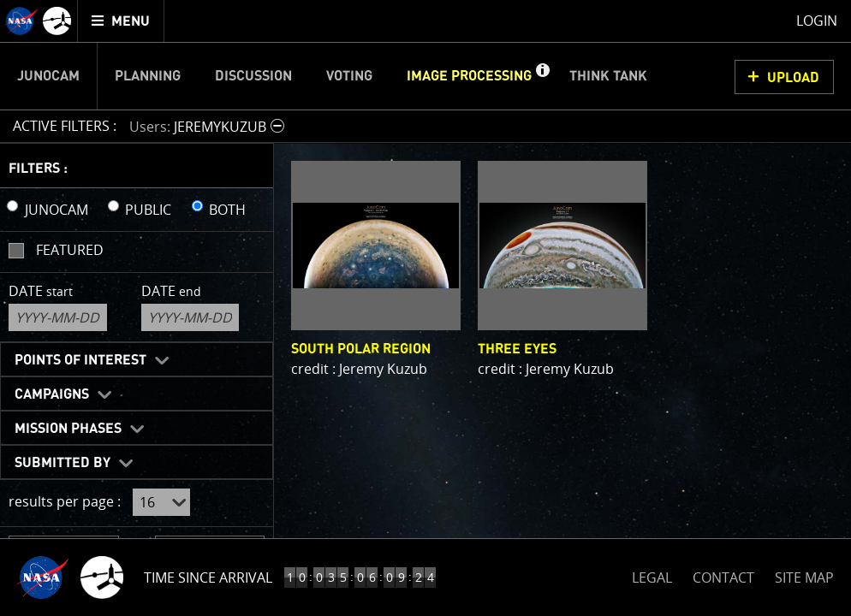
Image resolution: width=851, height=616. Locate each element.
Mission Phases (68, 429)
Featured (70, 250)
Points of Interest (80, 360)
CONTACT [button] (723, 577)
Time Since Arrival (208, 577)
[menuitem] (121, 21)
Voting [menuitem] (349, 76)
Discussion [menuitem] (253, 76)
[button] (542, 76)
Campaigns (52, 394)
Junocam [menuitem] (48, 76)
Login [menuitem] (817, 21)
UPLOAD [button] (793, 78)
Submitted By (62, 463)
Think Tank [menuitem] (608, 76)
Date (41, 291)
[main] (425, 308)
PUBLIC (148, 210)
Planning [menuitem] (148, 76)
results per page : (65, 501)
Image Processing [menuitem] (469, 76)
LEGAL (652, 575)
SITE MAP (804, 577)
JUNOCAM (57, 210)
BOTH (227, 210)
